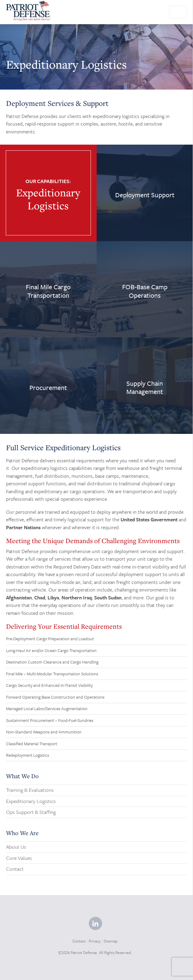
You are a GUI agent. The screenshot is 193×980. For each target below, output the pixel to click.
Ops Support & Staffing (31, 812)
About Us (16, 847)
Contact (15, 869)
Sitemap (111, 941)
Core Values (19, 858)
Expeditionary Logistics (31, 801)
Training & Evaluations (30, 790)
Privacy (95, 941)
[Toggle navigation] (178, 12)
